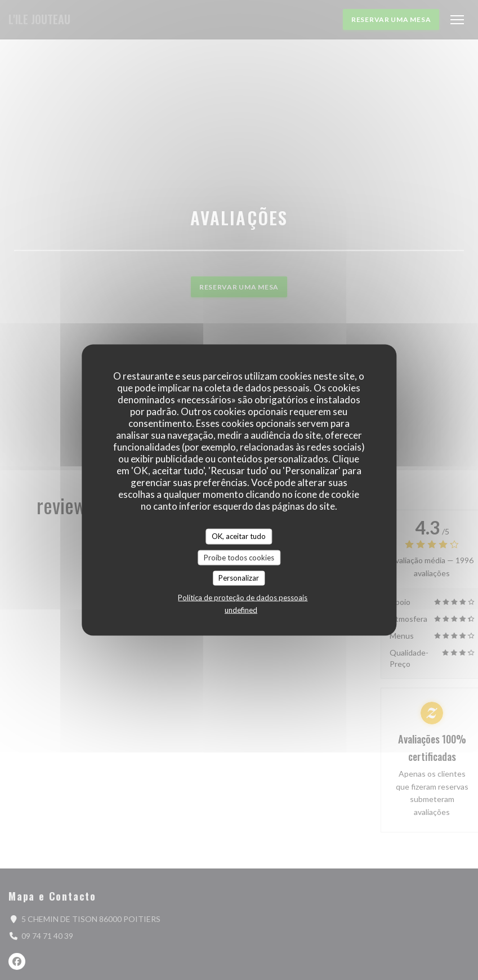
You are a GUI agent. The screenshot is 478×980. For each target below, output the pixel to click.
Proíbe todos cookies (239, 557)
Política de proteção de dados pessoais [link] (243, 597)
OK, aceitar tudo (239, 536)
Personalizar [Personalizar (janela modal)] (239, 578)
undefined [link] (241, 609)
